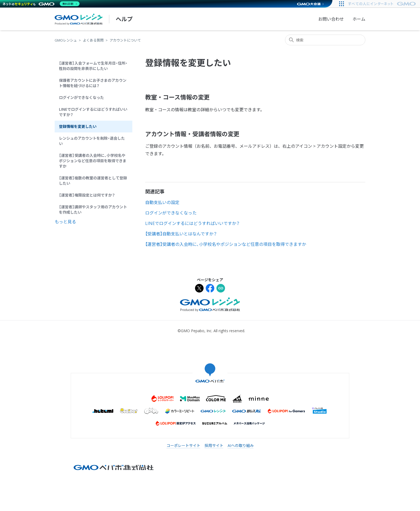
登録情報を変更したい (78, 126)
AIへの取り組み (241, 445)
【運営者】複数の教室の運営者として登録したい (93, 181)
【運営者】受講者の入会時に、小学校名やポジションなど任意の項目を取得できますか (93, 161)
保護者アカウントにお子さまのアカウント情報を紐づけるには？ (93, 83)
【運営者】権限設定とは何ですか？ (87, 195)
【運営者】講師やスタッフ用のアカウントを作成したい (93, 210)
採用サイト (214, 445)
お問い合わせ (331, 19)
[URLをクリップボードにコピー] (221, 289)
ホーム (359, 19)
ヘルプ (124, 19)
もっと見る (65, 222)
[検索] (325, 40)
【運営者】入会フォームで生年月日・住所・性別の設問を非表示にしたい (93, 66)
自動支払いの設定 (162, 202)
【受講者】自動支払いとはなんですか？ (181, 234)
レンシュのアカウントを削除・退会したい (92, 141)
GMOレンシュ (66, 40)
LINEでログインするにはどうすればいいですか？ (93, 112)
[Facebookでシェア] (210, 289)
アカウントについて (125, 40)
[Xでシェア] (199, 289)
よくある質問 (93, 40)
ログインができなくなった (81, 97)
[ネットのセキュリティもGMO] (41, 4)
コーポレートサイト (183, 445)
